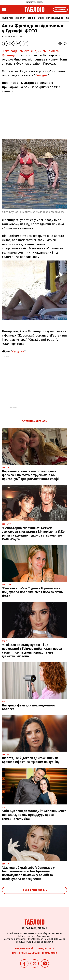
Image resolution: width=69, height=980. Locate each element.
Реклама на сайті (25, 949)
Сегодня (42, 75)
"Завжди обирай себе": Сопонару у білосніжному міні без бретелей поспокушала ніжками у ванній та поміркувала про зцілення (28, 873)
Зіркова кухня (55, 18)
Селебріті (7, 18)
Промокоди (50, 953)
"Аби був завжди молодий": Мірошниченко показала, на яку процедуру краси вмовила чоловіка (34, 815)
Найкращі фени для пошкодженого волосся (29, 707)
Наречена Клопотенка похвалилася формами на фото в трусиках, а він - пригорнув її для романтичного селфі (30, 475)
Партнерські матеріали (26, 953)
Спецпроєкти (46, 949)
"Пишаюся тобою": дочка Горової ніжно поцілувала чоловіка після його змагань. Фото (33, 592)
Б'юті (41, 18)
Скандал (20, 18)
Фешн (31, 18)
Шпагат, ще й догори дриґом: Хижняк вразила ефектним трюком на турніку (31, 760)
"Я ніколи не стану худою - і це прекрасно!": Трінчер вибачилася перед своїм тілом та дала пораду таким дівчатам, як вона (32, 650)
